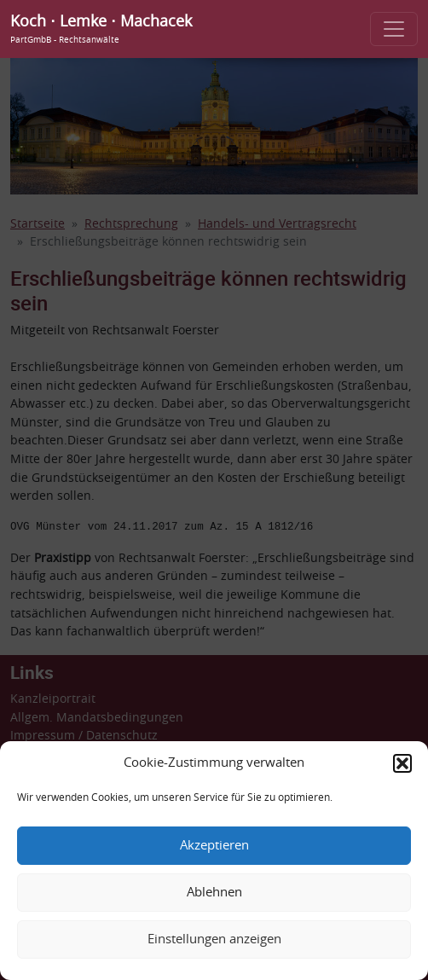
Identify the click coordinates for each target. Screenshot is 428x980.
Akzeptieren (214, 846)
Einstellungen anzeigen (214, 939)
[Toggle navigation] (394, 29)
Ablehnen (214, 893)
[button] (402, 763)
